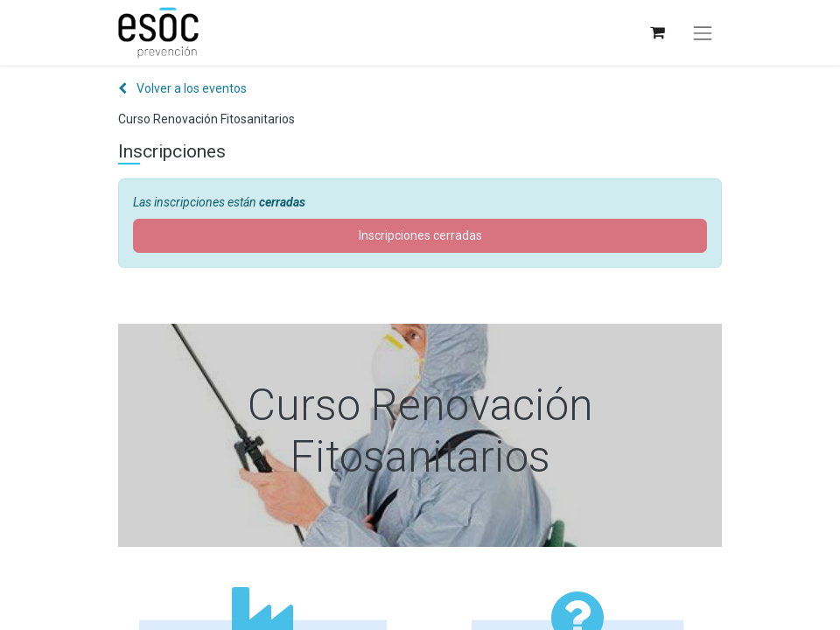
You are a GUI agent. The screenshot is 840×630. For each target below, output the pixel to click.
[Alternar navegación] (703, 33)
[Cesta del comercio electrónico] (657, 33)
